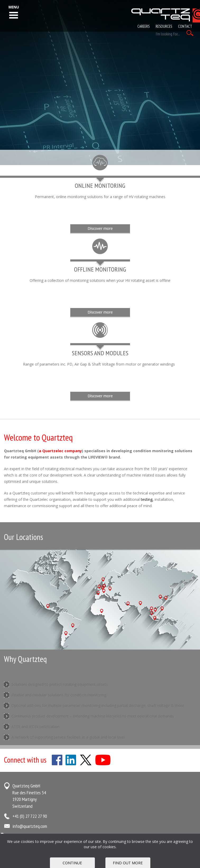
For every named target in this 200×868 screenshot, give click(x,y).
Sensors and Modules (100, 353)
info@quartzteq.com (30, 826)
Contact (185, 26)
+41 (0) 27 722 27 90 (30, 816)
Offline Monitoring (100, 269)
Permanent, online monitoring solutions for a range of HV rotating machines (100, 197)
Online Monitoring (100, 186)
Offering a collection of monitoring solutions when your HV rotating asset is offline (100, 280)
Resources (164, 26)
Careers (143, 26)
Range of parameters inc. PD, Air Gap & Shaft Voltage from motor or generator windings (100, 364)
